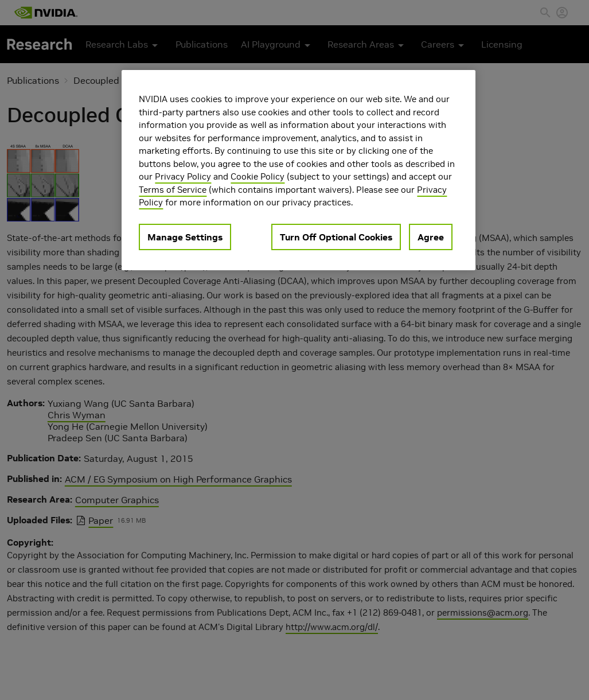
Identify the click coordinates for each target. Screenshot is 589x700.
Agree (431, 237)
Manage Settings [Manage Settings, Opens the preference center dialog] (185, 237)
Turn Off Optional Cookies (336, 237)
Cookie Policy (258, 176)
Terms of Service (173, 190)
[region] (298, 170)
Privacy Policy (183, 176)
